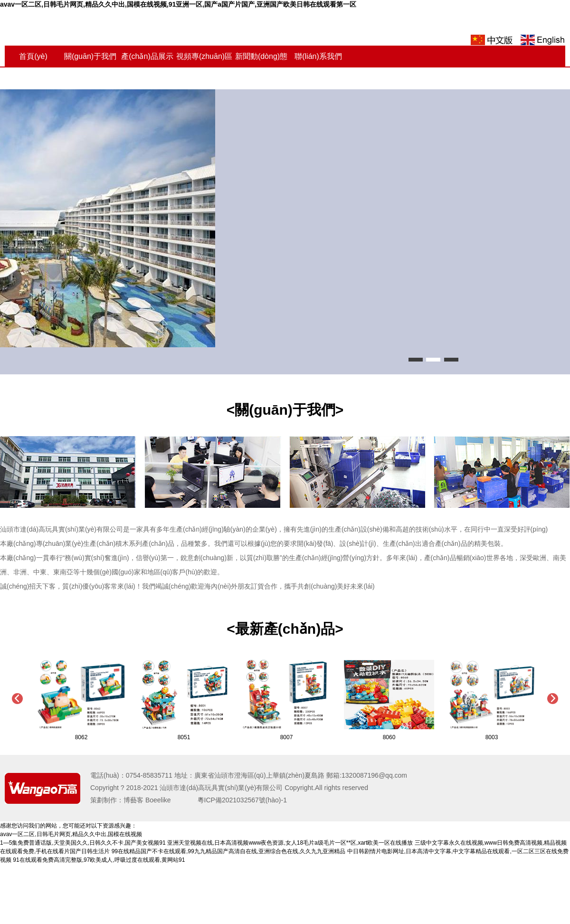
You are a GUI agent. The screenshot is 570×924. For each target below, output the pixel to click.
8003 (492, 737)
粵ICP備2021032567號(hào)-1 (236, 800)
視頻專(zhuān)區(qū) (204, 67)
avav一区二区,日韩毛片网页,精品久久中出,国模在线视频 (71, 834)
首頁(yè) (33, 56)
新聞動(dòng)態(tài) (261, 67)
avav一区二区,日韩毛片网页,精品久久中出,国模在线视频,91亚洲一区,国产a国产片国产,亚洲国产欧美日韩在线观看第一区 (178, 4)
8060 (389, 737)
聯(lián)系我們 (318, 56)
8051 (184, 737)
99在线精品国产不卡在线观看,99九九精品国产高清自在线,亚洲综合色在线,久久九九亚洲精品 (229, 851)
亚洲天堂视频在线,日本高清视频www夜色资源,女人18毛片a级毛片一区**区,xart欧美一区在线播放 (290, 843)
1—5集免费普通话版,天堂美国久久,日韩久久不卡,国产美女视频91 (83, 843)
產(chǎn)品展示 (147, 56)
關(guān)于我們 (90, 56)
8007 (287, 737)
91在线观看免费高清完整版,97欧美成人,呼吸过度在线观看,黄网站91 (99, 860)
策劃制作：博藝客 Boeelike (137, 800)
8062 (81, 737)
